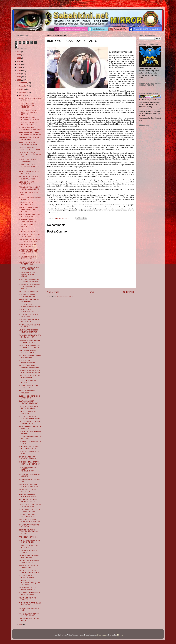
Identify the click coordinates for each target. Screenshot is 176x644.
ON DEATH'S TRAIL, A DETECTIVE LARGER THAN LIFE (30, 155)
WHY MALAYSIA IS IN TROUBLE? (27, 392)
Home (91, 292)
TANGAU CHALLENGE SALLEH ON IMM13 (27, 516)
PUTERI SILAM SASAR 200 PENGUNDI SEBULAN (29, 448)
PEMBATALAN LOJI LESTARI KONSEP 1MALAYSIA (30, 511)
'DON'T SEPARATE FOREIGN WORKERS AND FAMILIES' (30, 372)
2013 (19, 71)
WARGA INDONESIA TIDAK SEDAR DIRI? (29, 138)
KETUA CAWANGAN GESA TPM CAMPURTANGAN (29, 280)
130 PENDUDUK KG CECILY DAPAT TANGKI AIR (29, 614)
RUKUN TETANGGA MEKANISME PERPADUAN (30, 128)
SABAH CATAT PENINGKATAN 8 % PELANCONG (30, 506)
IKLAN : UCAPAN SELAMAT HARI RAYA (29, 173)
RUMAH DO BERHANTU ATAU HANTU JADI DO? (30, 336)
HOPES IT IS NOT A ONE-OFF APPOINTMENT (30, 546)
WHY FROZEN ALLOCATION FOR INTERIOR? (29, 422)
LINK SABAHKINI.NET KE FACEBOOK (28, 412)
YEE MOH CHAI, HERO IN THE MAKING (28, 567)
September (23, 92)
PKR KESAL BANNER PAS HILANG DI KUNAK (29, 407)
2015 (19, 64)
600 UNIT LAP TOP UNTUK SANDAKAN (29, 526)
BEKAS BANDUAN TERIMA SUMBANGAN (29, 300)
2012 (19, 74)
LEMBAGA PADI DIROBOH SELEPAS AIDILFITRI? (29, 331)
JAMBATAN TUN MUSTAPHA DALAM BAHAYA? (29, 594)
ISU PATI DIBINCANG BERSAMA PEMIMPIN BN (29, 367)
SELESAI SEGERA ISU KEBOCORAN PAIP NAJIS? (30, 417)
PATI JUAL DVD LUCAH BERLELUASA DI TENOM (29, 572)
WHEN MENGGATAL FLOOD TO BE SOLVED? (29, 561)
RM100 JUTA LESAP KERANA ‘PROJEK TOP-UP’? (30, 341)
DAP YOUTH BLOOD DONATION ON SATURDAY (30, 306)
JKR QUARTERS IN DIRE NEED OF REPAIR (28, 246)
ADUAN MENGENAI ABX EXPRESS (28, 599)
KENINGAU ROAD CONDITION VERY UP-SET (30, 311)
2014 (19, 67)
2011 (19, 77)
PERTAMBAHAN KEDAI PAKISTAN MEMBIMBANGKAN (28, 469)
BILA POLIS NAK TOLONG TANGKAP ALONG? (29, 178)
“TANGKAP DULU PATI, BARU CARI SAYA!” (30, 604)
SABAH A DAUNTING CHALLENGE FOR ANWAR (30, 149)
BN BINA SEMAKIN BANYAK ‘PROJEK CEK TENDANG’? (30, 346)
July (21, 624)
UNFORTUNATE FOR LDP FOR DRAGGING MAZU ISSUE (29, 252)
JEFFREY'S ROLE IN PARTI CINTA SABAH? (29, 316)
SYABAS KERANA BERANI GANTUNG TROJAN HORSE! (29, 209)
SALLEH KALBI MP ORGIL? (29, 291)
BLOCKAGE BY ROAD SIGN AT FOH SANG (29, 397)
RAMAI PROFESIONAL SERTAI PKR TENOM (28, 495)
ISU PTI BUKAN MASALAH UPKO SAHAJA (29, 556)
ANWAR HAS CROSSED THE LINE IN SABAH (30, 236)
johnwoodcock (102, 635)
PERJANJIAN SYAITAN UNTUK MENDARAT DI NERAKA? (28, 112)
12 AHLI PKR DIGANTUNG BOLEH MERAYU (29, 123)
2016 (19, 61)
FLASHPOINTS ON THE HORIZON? (28, 382)
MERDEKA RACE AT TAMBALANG (26, 183)
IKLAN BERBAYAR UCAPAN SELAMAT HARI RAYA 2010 (30, 133)
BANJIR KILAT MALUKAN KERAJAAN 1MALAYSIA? (29, 485)
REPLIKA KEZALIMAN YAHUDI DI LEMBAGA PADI (30, 215)
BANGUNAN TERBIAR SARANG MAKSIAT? (27, 458)
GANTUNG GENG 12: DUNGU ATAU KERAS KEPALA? (30, 241)
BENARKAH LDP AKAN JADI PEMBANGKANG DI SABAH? (29, 286)
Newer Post (53, 292)
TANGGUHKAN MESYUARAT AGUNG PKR (30, 619)
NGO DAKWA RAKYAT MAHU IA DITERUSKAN (30, 263)
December (23, 83)
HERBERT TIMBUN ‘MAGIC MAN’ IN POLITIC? (29, 268)
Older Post (129, 292)
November (23, 86)
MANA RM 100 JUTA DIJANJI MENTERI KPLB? (29, 377)
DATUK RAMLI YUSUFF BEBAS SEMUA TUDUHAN (30, 521)
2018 (19, 58)
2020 (19, 52)
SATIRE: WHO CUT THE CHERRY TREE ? (28, 490)
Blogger (120, 635)
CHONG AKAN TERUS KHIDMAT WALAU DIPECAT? (27, 274)
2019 (19, 55)
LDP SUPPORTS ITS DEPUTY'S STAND (27, 203)
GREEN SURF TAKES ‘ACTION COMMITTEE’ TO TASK (29, 167)
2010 (19, 80)
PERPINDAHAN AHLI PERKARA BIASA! (27, 577)
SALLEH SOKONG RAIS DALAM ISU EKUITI (28, 500)
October (22, 89)
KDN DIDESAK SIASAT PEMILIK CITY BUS (27, 295)
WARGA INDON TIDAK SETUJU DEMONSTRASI (29, 118)
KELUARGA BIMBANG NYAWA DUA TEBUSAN (30, 356)
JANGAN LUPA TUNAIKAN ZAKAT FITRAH (29, 387)
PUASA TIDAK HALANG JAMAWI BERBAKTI (28, 161)
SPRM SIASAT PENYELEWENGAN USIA (29, 231)
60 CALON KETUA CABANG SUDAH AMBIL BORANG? (29, 463)
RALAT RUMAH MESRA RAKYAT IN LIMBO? (28, 589)
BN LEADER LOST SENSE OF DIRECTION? (30, 427)
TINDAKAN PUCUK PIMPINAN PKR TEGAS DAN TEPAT (30, 188)
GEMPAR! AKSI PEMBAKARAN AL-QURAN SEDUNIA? (30, 583)
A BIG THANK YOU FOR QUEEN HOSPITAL (28, 351)
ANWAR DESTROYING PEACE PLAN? (27, 258)
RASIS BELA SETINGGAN (28, 537)
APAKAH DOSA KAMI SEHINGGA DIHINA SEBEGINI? (27, 105)
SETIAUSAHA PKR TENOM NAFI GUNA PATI (29, 321)
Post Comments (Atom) (65, 297)
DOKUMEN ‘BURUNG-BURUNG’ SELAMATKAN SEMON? (29, 532)
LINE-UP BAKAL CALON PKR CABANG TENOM (30, 541)
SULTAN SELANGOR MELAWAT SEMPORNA (28, 402)
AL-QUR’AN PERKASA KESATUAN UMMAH (27, 221)
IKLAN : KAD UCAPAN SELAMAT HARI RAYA (28, 144)
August (22, 95)
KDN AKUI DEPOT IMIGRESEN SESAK (27, 361)
